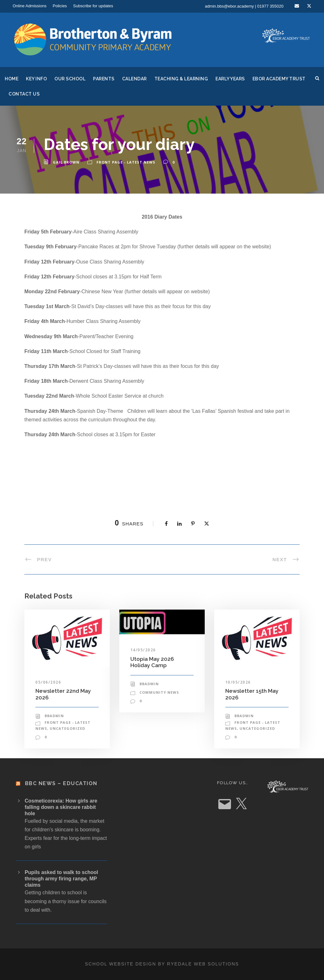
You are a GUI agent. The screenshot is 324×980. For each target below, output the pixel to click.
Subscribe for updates (93, 6)
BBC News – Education (61, 783)
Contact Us (24, 94)
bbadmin (54, 716)
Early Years (230, 79)
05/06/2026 (48, 682)
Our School (70, 79)
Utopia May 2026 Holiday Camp (152, 662)
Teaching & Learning (181, 79)
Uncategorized (67, 728)
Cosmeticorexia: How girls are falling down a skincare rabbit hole (61, 807)
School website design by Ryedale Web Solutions (162, 964)
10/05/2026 (238, 682)
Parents (104, 79)
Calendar (134, 79)
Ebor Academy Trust (279, 79)
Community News (159, 692)
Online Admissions (30, 6)
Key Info (36, 79)
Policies (60, 6)
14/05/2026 (143, 650)
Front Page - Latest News (126, 162)
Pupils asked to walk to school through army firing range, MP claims (61, 879)
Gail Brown (66, 162)
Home (12, 79)
